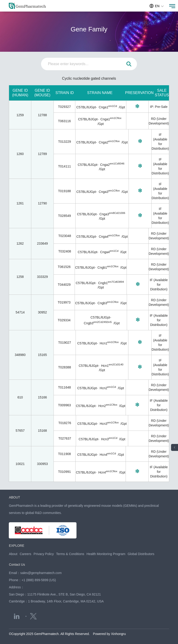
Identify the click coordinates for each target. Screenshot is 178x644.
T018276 (65, 423)
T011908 (64, 454)
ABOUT (14, 497)
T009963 (64, 405)
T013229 (65, 142)
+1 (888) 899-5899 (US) (39, 580)
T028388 (65, 367)
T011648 (64, 387)
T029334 (64, 320)
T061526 (64, 267)
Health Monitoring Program (106, 554)
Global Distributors (141, 554)
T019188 (65, 191)
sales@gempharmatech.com (41, 573)
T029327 (64, 107)
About (13, 554)
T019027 (65, 343)
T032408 (65, 251)
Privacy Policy (44, 554)
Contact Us (17, 565)
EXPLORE (16, 546)
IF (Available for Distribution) (159, 285)
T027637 (65, 438)
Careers (25, 554)
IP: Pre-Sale (159, 107)
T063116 (64, 121)
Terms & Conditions (70, 554)
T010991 (64, 472)
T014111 (65, 166)
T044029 (64, 285)
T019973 (64, 302)
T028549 (65, 216)
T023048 (65, 236)
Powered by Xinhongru (109, 634)
